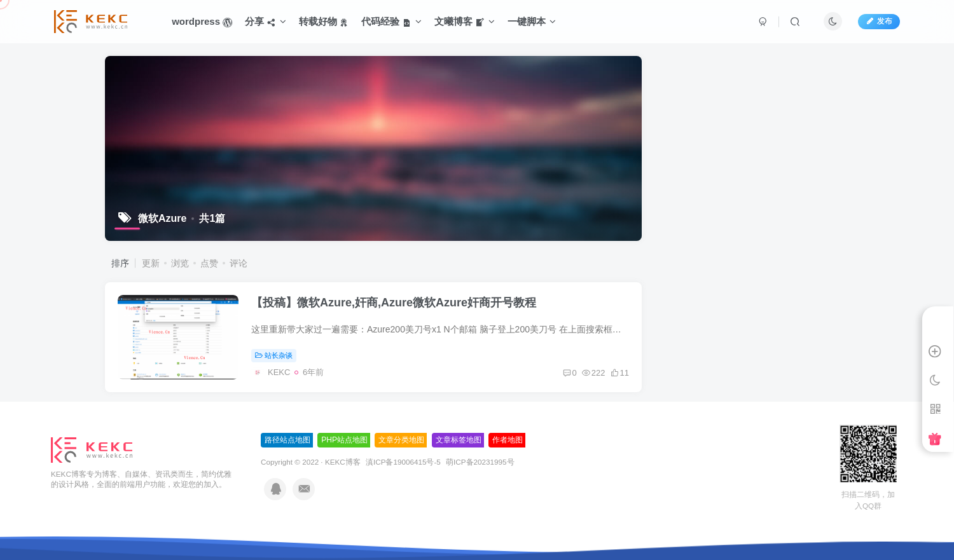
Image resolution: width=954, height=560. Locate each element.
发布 (879, 21)
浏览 (180, 263)
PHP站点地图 (344, 440)
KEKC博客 (343, 462)
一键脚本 (532, 21)
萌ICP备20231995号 (480, 462)
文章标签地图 (459, 440)
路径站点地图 (287, 440)
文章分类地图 (401, 440)
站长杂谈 (274, 355)
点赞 (209, 263)
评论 (238, 263)
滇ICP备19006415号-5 (403, 462)
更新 (151, 263)
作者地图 (508, 440)
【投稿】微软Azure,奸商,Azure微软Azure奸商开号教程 (394, 303)
